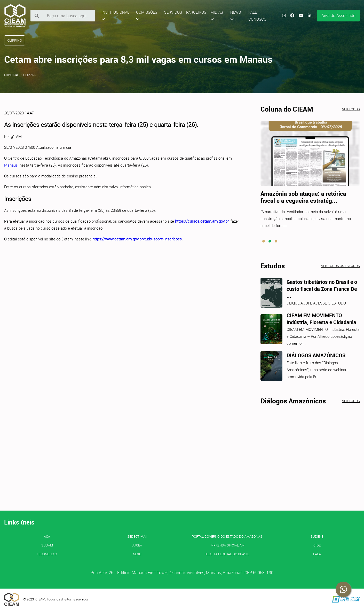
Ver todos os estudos (341, 266)
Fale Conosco (257, 16)
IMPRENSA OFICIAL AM (227, 545)
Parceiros (196, 12)
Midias (217, 15)
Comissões (147, 15)
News (236, 15)
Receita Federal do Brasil (227, 554)
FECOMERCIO (47, 554)
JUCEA (137, 545)
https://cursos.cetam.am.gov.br (202, 221)
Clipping (30, 75)
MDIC (137, 554)
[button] (264, 241)
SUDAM (47, 545)
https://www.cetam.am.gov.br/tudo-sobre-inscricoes (137, 239)
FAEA (317, 554)
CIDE (317, 545)
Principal (11, 75)
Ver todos (351, 109)
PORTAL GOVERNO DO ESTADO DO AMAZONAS (227, 536)
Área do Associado (338, 15)
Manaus (11, 165)
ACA (47, 536)
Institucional (115, 15)
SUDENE (317, 536)
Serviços (173, 12)
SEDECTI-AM (137, 536)
